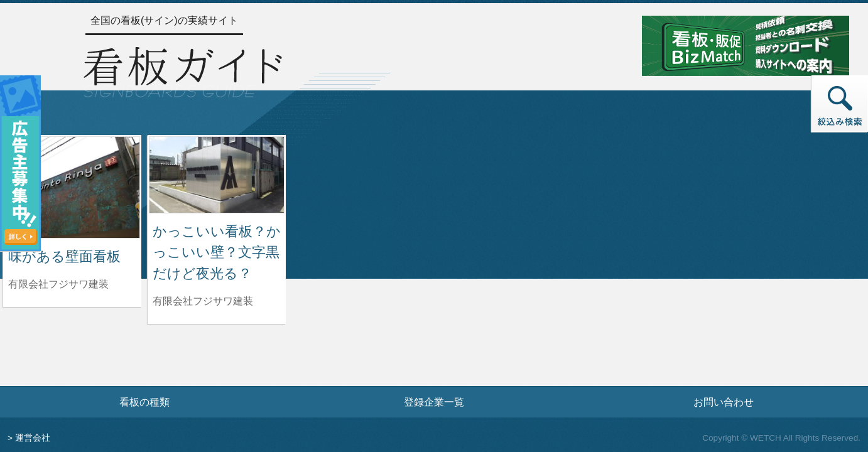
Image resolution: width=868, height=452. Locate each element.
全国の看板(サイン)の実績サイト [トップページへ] (164, 20)
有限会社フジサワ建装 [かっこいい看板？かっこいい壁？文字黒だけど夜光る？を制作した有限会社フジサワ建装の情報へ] (203, 301)
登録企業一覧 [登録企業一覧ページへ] (434, 402)
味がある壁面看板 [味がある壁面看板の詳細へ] (64, 256)
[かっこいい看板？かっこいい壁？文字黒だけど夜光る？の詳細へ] (217, 174)
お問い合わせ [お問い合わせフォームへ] (724, 402)
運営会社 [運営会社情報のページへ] (33, 438)
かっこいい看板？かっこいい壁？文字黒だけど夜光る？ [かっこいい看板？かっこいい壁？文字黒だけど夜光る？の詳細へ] (217, 252)
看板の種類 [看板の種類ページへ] (144, 402)
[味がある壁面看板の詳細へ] (72, 187)
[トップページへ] (183, 70)
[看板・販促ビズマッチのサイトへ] (746, 45)
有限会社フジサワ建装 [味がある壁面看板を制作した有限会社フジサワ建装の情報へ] (58, 284)
